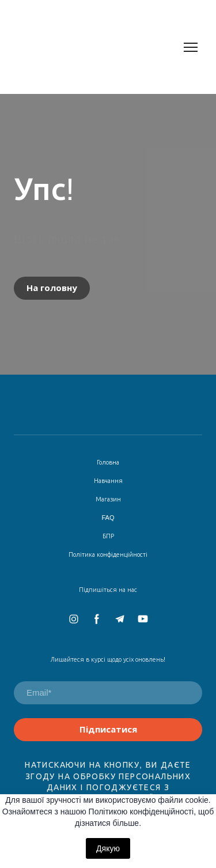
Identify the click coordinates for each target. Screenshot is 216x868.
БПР (108, 536)
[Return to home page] (96, 47)
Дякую (108, 848)
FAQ (108, 518)
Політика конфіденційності (108, 554)
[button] (52, 288)
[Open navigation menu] (191, 47)
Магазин (108, 499)
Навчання (108, 481)
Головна (108, 462)
